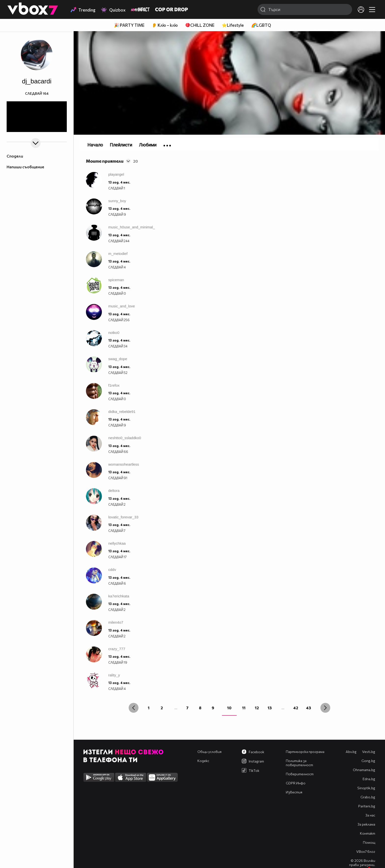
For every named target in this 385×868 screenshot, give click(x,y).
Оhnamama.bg (364, 770)
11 (244, 708)
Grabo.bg (368, 797)
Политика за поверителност (299, 763)
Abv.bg (351, 752)
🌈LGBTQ (261, 25)
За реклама (366, 824)
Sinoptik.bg (366, 788)
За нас (370, 815)
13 (270, 708)
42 (296, 708)
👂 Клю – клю (165, 25)
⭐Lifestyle (233, 25)
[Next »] (325, 708)
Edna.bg (369, 779)
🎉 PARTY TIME (129, 25)
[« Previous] (134, 708)
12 (257, 708)
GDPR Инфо (296, 783)
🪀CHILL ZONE (200, 25)
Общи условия (209, 752)
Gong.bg (368, 761)
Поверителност (300, 774)
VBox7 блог (366, 851)
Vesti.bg (369, 752)
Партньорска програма (305, 752)
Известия (294, 792)
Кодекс (203, 761)
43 (309, 708)
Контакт (368, 833)
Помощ (369, 842)
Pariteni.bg (367, 806)
